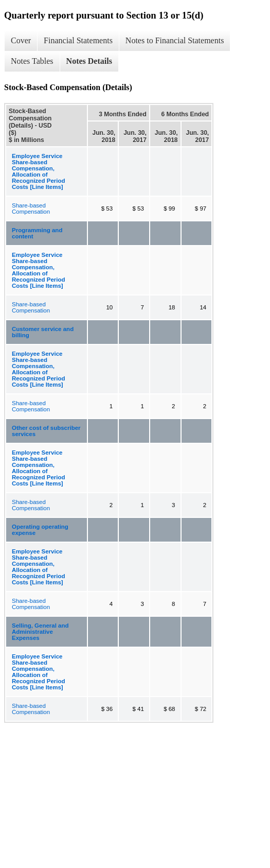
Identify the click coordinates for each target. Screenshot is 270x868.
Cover (21, 40)
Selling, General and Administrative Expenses (40, 632)
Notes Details (89, 61)
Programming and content (37, 233)
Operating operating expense (40, 530)
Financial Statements (78, 40)
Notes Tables (32, 61)
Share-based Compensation (31, 209)
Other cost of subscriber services (46, 431)
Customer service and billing (43, 332)
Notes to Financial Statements (175, 40)
